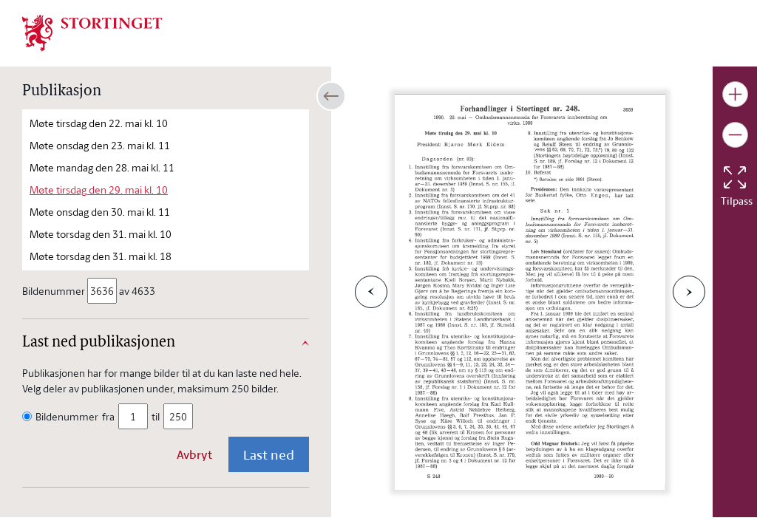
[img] (92, 32)
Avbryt (194, 454)
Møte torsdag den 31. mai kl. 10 (101, 234)
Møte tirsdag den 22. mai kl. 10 (99, 123)
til (156, 416)
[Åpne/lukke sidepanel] (331, 96)
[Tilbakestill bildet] (735, 177)
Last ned (269, 454)
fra (108, 416)
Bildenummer (55, 291)
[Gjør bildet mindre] (735, 135)
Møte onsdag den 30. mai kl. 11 (100, 212)
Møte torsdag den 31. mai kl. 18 (101, 256)
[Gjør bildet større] (735, 94)
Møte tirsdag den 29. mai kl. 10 (99, 190)
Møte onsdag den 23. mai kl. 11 (100, 145)
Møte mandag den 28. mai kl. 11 (102, 167)
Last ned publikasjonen (99, 343)
